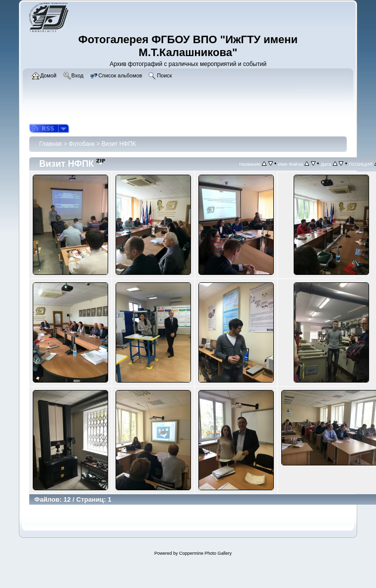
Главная (51, 144)
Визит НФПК (119, 144)
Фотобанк (82, 144)
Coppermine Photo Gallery (205, 553)
